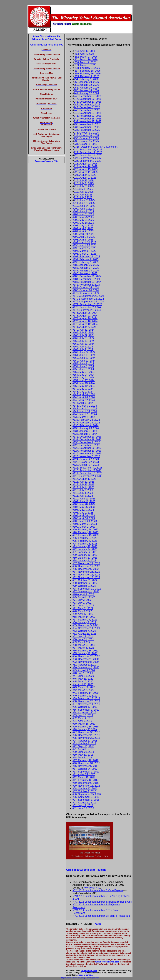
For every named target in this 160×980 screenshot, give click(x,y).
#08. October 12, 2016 (85, 789)
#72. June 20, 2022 (83, 606)
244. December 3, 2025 (87, 107)
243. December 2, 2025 (87, 110)
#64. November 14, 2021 (86, 628)
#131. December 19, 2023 (87, 439)
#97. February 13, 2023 (85, 535)
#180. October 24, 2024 (86, 290)
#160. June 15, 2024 (84, 358)
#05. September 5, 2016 (86, 797)
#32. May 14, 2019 (83, 718)
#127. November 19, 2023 (87, 451)
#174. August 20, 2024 (85, 318)
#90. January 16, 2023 (85, 555)
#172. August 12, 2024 (85, 324)
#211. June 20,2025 (84, 203)
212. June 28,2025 (84, 200)
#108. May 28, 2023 (84, 504)
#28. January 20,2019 (85, 729)
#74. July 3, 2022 (82, 600)
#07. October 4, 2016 (84, 791)
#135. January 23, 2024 (86, 428)
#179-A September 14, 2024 (88, 302)
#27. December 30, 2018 (86, 732)
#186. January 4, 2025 (85, 273)
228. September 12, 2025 (88, 155)
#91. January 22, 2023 (85, 552)
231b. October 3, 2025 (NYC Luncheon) (96, 147)
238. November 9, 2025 (87, 124)
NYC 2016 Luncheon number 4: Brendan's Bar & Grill (102, 902)
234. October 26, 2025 (86, 135)
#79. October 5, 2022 (84, 586)
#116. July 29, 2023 (83, 482)
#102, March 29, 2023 (85, 521)
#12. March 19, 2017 (84, 777)
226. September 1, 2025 (87, 161)
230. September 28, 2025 (88, 150)
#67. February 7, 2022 (85, 620)
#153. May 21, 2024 (84, 378)
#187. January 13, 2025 (86, 271)
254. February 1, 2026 (86, 79)
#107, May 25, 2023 (84, 507)
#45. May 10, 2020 (83, 682)
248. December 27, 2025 (88, 96)
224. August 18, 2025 (86, 166)
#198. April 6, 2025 (83, 240)
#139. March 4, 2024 (84, 417)
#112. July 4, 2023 (83, 493)
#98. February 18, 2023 (85, 532)
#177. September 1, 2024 (87, 310)
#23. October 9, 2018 (84, 743)
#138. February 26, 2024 (86, 420)
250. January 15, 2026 (86, 90)
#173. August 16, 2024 (85, 321)
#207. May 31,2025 (83, 214)
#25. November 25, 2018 (86, 738)
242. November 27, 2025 (88, 113)
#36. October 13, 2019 (85, 707)
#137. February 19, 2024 (86, 423)
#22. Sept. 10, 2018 (83, 746)
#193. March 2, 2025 (84, 254)
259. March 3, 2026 (85, 65)
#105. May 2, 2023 (83, 513)
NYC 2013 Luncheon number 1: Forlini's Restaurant (101, 916)
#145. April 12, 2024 (84, 400)
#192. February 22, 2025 (86, 257)
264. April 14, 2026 (85, 51)
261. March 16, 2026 (86, 60)
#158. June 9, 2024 (83, 363)
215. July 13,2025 (84, 192)
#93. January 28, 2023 (85, 546)
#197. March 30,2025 (84, 242)
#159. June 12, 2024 (84, 361)
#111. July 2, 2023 (83, 496)
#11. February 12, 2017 (85, 780)
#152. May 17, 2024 (84, 380)
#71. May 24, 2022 (83, 608)
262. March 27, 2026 (86, 57)
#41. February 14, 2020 (85, 693)
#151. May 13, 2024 (84, 383)
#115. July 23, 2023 (83, 485)
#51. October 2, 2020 (84, 665)
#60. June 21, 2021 (83, 639)
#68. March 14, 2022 (84, 617)
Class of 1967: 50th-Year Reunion (86, 870)
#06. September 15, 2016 (87, 794)
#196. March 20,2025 (84, 245)
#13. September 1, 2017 (86, 772)
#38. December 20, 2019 (86, 701)
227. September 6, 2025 (87, 158)
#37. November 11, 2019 (86, 704)
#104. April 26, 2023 (84, 515)
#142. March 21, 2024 (85, 409)
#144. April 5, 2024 (83, 403)
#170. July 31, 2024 (83, 330)
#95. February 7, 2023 (85, 541)
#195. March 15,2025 (84, 248)
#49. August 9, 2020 (84, 670)
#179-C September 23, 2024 (88, 296)
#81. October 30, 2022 (85, 580)
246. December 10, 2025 (88, 102)
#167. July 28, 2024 (83, 338)
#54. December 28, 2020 (86, 656)
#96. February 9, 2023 (85, 538)
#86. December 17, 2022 (86, 566)
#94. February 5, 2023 (85, 544)
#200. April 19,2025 (83, 234)
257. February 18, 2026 (87, 71)
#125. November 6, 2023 (86, 456)
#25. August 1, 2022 (84, 597)
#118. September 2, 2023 (87, 476)
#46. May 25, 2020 (83, 679)
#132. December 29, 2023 (87, 437)
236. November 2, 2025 (87, 130)
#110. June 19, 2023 (84, 499)
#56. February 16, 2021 (85, 651)
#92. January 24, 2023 (85, 549)
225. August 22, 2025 (86, 164)
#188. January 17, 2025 (86, 268)
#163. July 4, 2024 (83, 349)
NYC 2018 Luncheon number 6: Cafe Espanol (98, 890)
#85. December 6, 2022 (86, 569)
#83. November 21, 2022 (86, 575)
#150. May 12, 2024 (84, 386)
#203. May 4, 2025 (83, 226)
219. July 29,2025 (84, 181)
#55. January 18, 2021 (85, 653)
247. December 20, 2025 (88, 99)
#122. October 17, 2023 (86, 465)
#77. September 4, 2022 (86, 591)
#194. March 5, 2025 (84, 251)
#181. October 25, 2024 (86, 287)
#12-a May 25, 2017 (84, 774)
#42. (75, 690)
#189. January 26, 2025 (86, 265)
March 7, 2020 (86, 690)
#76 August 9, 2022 (83, 594)
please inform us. (85, 975)
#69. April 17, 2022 (83, 614)
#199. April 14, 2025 (84, 237)
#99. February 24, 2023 (85, 530)
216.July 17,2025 (83, 189)
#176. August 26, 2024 (85, 313)
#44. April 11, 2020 (83, 684)
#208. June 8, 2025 (83, 211)
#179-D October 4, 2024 (86, 293)
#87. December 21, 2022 (86, 563)
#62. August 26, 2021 (84, 634)
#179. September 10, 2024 (87, 304)
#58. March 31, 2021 (84, 645)
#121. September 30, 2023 (87, 468)
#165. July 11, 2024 (83, 344)
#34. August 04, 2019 (84, 713)
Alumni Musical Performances (47, 45)
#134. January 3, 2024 (85, 431)
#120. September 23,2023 (87, 470)
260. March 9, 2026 (85, 62)
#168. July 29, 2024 (83, 335)
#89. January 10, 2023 (85, 558)
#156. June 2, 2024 (83, 369)
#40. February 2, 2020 (85, 696)
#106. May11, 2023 (83, 510)
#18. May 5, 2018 (82, 758)
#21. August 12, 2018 (84, 749)
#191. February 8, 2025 (85, 259)
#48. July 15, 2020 (83, 673)
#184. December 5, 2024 (86, 279)
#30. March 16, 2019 (84, 724)
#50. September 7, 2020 (86, 667)
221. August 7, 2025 (85, 175)
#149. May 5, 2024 (83, 389)
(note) (97, 924)
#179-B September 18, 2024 (88, 299)
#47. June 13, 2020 (83, 676)
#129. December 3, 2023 (86, 445)
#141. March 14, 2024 (85, 411)
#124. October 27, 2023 (86, 459)
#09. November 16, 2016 (86, 786)
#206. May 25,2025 (83, 217)
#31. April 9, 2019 (82, 721)
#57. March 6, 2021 (83, 648)
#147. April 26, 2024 (84, 394)
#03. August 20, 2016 (84, 803)
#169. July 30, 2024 (83, 333)
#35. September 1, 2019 (86, 710)
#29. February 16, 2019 (85, 727)
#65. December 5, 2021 (86, 625)
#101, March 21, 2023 (85, 524)
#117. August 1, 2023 (84, 479)
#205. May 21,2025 (83, 220)
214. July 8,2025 (83, 195)
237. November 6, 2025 (87, 127)
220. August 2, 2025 (85, 178)
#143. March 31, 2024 (85, 406)
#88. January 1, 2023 (84, 561)
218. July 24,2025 (84, 183)
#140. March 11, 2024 (85, 414)
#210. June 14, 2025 (84, 206)
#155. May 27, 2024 (84, 372)
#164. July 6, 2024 (83, 347)
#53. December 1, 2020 (86, 659)
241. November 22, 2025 (88, 116)
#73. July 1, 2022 (82, 603)
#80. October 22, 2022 (85, 583)
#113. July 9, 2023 (83, 490)
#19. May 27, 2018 (83, 755)
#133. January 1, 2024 (85, 434)
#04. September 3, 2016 (86, 800)
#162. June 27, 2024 (84, 352)
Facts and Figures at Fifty (46, 161)
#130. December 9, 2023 (86, 442)
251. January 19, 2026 (86, 88)
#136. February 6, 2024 (85, 425)
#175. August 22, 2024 (85, 316)
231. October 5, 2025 (86, 144)
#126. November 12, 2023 (87, 454)
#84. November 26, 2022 (86, 572)
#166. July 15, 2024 (83, 341)
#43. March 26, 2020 (84, 687)
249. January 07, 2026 (86, 93)
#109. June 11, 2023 (84, 501)
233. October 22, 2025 (86, 138)
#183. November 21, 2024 (87, 282)
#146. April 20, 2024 (84, 397)
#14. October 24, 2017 (85, 769)
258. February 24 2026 (87, 68)
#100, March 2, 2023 (84, 527)
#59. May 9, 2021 (82, 642)
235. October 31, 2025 (86, 133)
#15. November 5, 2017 (86, 766)
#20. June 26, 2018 (83, 752)
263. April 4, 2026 (84, 54)
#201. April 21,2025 (83, 231)
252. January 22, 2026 (86, 85)
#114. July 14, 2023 (83, 487)
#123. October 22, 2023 (86, 462)
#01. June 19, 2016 (83, 808)
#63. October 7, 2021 (84, 631)
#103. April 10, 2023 (84, 518)
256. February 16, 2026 (87, 74)
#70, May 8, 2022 (82, 611)
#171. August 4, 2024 (84, 327)
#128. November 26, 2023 (87, 448)
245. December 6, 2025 (87, 105)
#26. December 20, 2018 (86, 735)
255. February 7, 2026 (87, 76)
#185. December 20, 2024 (87, 276)
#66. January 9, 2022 (84, 622)
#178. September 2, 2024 (87, 307)
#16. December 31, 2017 (86, 763)
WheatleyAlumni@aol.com (107, 962)
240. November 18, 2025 (88, 119)
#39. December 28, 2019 (86, 698)
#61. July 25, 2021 (83, 637)
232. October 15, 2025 (86, 141)
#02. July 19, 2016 (83, 805)
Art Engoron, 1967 (89, 971)
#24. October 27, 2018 (85, 741)
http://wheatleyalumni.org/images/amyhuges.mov (80, 978)
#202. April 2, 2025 (83, 228)
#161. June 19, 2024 (84, 355)
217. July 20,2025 (84, 186)
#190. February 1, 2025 (85, 262)
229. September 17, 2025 (88, 152)
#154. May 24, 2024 (84, 375)
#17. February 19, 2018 (85, 760)
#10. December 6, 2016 (86, 783)
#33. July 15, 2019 (83, 715)
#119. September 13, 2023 (87, 473)
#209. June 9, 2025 (83, 209)
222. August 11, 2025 (86, 172)
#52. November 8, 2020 (86, 662)
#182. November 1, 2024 (86, 285)
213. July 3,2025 (83, 197)
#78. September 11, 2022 (87, 589)
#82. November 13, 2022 (86, 577)
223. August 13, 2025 (86, 169)
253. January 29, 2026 (86, 82)
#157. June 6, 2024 (83, 366)
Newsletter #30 (92, 888)
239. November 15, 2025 (88, 121)
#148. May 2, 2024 (83, 392)
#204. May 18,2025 (83, 223)
